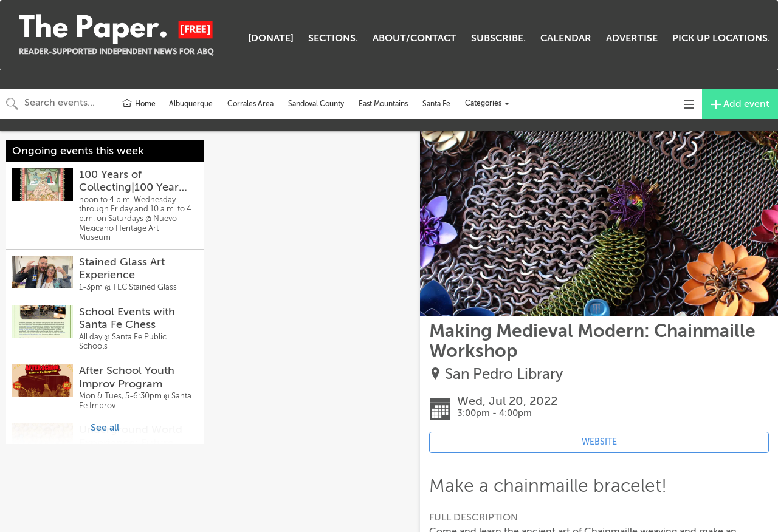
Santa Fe (436, 104)
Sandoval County (316, 104)
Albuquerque (191, 104)
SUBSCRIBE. (498, 38)
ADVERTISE (632, 38)
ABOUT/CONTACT (415, 38)
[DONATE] (271, 38)
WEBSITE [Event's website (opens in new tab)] (599, 442)
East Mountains (383, 104)
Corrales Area (250, 104)
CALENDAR (566, 38)
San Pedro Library (504, 374)
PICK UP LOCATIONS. (721, 38)
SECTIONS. (333, 38)
